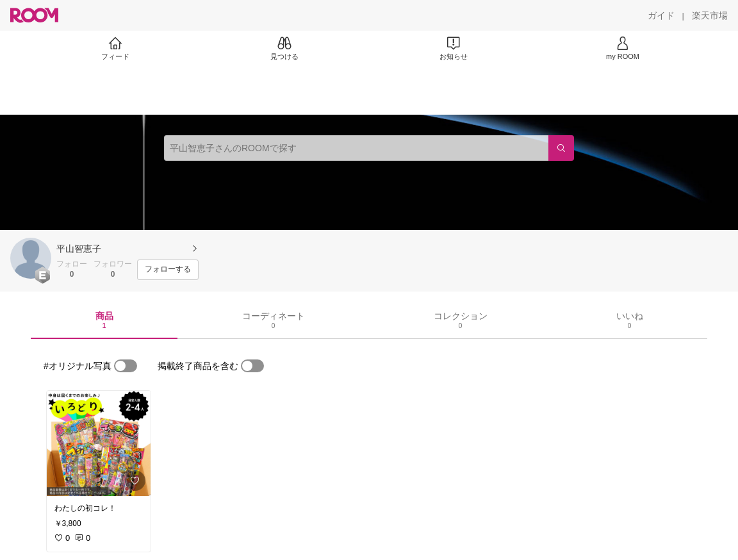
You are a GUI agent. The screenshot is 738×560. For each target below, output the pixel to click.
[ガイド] (661, 15)
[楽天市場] (710, 15)
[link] (99, 443)
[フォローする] (168, 270)
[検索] (561, 148)
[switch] (126, 366)
